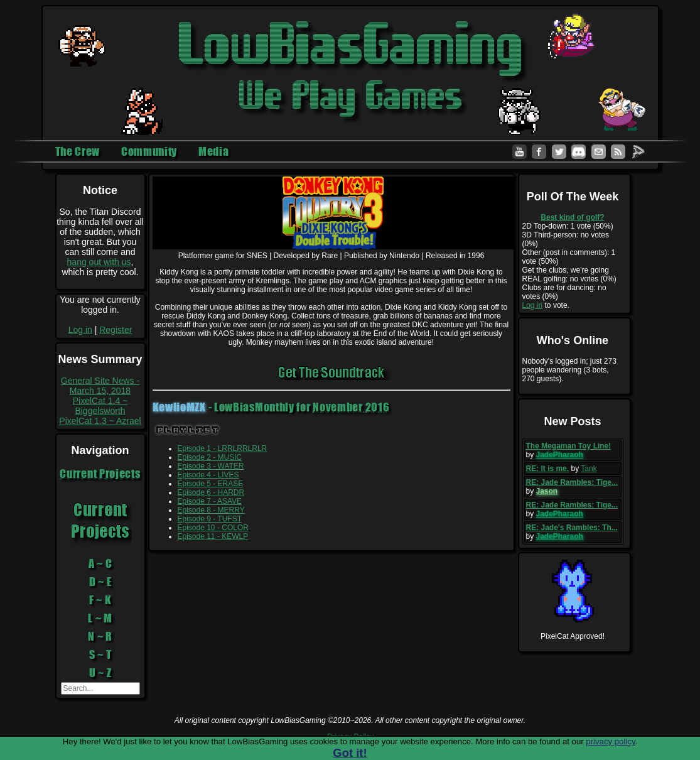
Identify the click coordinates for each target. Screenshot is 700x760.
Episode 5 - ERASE (211, 484)
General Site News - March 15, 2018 (100, 386)
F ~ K (100, 600)
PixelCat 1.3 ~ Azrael (100, 421)
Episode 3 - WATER (211, 466)
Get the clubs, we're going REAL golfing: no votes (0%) (569, 274)
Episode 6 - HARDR (211, 492)
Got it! (350, 753)
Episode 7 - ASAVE (210, 501)
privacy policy (610, 741)
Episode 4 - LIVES (208, 475)
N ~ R (100, 636)
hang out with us (99, 262)
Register (116, 330)
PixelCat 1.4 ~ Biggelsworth (100, 406)
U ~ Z (100, 673)
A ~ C (100, 563)
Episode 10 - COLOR (213, 528)
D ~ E (100, 582)
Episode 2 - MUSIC (210, 457)
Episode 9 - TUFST (210, 519)
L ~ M (100, 618)
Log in (80, 330)
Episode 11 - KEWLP (213, 536)
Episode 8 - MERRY (211, 510)
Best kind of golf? (572, 217)
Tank (589, 469)
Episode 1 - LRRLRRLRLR (223, 448)
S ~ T (100, 654)
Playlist (188, 430)
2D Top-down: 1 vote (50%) (568, 226)
